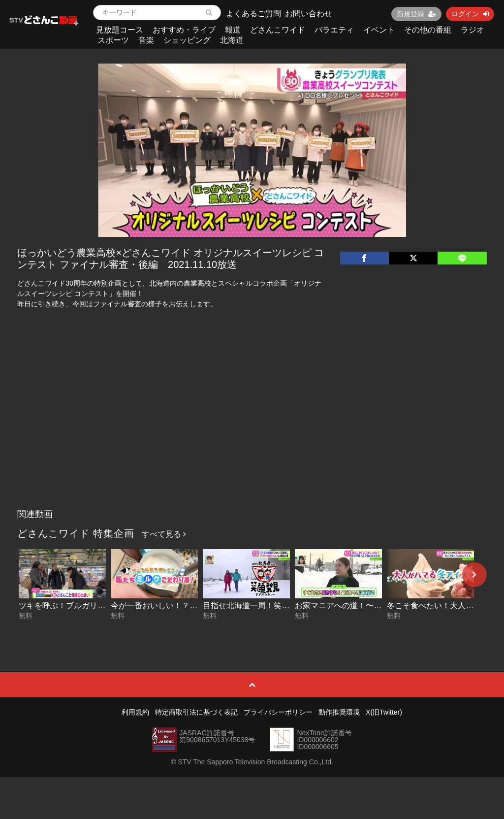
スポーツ (113, 40)
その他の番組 (428, 30)
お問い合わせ (309, 14)
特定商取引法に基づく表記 (196, 712)
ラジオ (472, 30)
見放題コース (120, 30)
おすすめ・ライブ (184, 30)
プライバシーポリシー (278, 712)
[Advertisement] (252, 430)
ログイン (470, 14)
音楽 (146, 40)
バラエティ (334, 30)
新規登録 (416, 14)
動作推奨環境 (339, 712)
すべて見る (164, 534)
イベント (379, 30)
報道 (233, 30)
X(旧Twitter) (384, 712)
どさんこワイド (278, 30)
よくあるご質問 (253, 14)
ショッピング (187, 40)
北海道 (232, 40)
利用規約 (135, 712)
